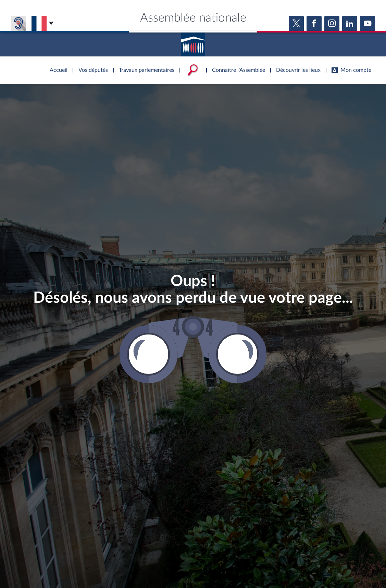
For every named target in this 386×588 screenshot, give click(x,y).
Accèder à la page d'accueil (193, 42)
